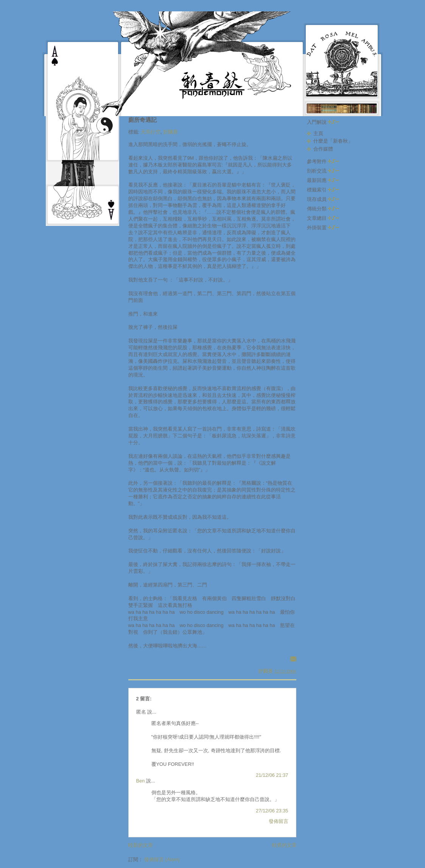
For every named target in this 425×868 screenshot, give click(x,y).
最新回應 (323, 180)
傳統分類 (323, 209)
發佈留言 (279, 821)
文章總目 (323, 218)
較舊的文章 (284, 845)
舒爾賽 (170, 132)
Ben (141, 781)
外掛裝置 (323, 228)
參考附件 (323, 161)
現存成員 (323, 199)
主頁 (318, 133)
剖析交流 (323, 171)
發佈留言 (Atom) (162, 859)
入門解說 (323, 122)
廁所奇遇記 (142, 120)
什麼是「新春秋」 (333, 141)
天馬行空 (151, 132)
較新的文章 (141, 845)
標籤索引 (323, 190)
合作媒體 (323, 149)
